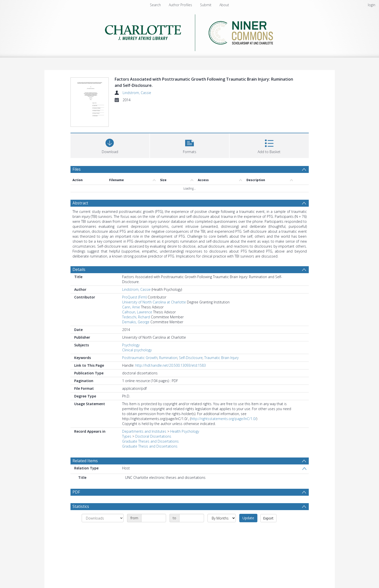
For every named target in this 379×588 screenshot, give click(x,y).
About (224, 5)
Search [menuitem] (155, 5)
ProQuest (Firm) (134, 297)
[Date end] (192, 518)
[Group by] (103, 518)
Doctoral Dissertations (153, 436)
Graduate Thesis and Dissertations (150, 446)
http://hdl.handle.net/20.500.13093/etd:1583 (171, 365)
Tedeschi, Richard (136, 317)
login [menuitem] (372, 5)
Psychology (131, 345)
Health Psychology (185, 431)
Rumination (168, 358)
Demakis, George (136, 322)
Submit (206, 5)
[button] (189, 145)
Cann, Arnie (131, 307)
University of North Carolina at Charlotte (154, 302)
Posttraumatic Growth (140, 358)
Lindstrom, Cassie (137, 93)
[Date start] (154, 518)
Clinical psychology (137, 350)
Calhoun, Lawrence (137, 312)
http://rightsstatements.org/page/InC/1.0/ (224, 419)
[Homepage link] (189, 31)
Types (127, 436)
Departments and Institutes (144, 431)
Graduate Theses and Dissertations (150, 441)
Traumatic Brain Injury (221, 358)
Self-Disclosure (191, 358)
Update (248, 518)
